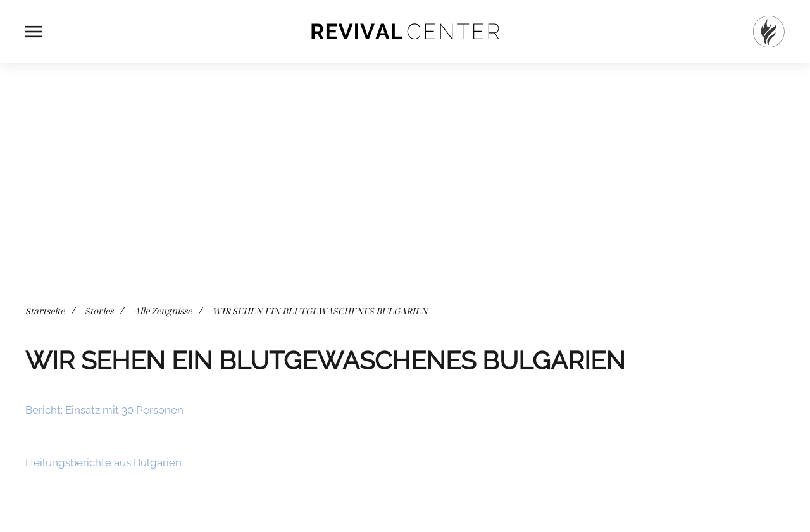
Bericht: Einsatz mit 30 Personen (104, 410)
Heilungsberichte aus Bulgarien (103, 462)
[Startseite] (769, 32)
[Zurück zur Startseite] (405, 32)
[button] (34, 32)
